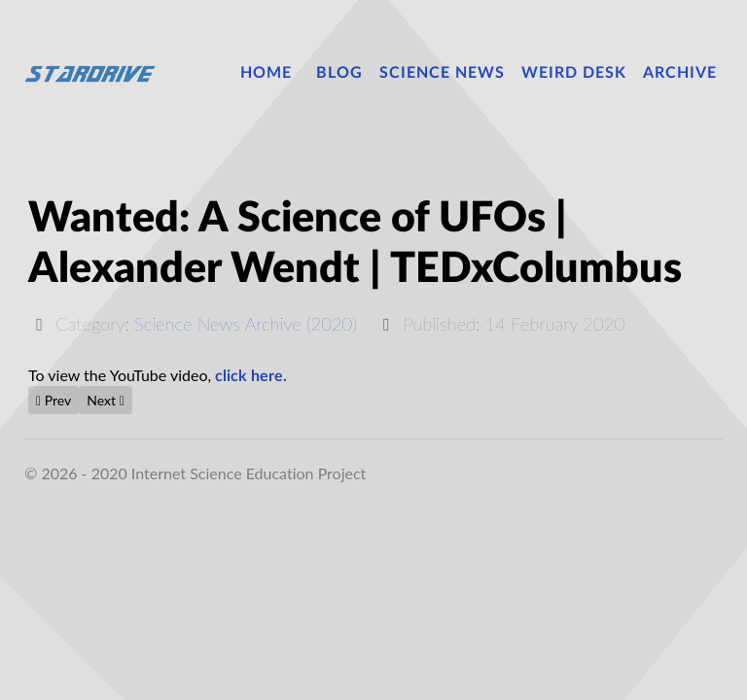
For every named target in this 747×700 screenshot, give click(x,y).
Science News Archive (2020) (246, 324)
